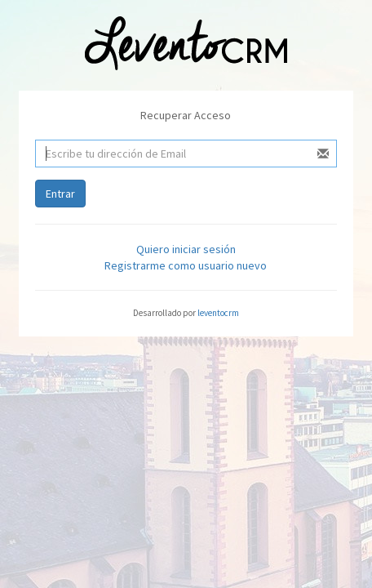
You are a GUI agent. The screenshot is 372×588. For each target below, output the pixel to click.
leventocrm (218, 313)
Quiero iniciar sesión (186, 249)
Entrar (60, 194)
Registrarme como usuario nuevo (186, 265)
